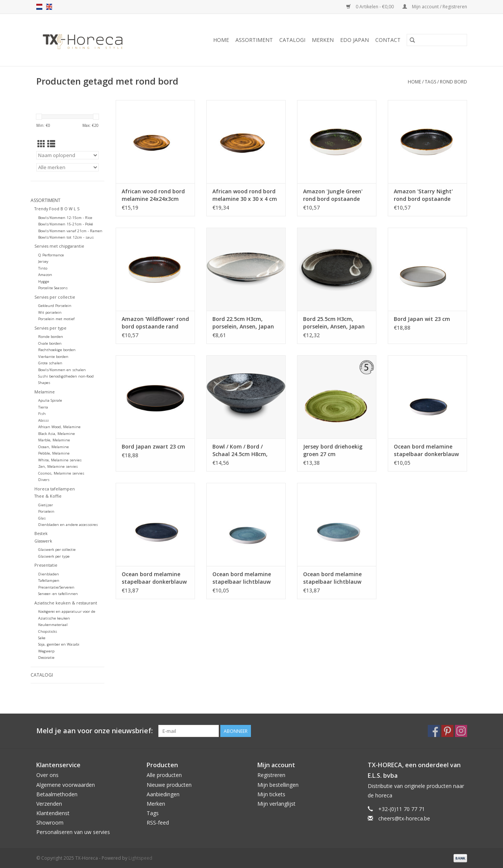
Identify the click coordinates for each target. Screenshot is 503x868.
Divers (44, 480)
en (49, 7)
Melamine (45, 392)
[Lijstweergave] (51, 144)
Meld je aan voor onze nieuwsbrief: (94, 731)
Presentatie (46, 565)
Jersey (43, 261)
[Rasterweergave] (41, 144)
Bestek (41, 533)
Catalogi (292, 40)
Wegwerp (46, 651)
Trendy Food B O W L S (57, 209)
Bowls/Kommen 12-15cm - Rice (65, 218)
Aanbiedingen (163, 794)
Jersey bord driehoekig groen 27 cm (333, 450)
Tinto (43, 268)
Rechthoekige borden (57, 350)
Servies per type (50, 328)
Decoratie (46, 658)
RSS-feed (158, 823)
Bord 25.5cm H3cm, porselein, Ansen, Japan (334, 323)
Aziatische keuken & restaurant (66, 603)
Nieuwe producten (169, 785)
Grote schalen (50, 363)
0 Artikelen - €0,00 (371, 7)
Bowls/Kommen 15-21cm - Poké (66, 224)
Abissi (43, 420)
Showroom (50, 823)
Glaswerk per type (54, 556)
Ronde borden (51, 337)
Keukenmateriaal (53, 625)
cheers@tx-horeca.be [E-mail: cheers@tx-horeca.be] (404, 818)
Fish (42, 414)
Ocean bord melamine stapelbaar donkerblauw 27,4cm (154, 578)
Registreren (271, 775)
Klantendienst (53, 813)
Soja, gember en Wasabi (59, 644)
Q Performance (51, 255)
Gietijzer (46, 505)
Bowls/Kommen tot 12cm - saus (66, 237)
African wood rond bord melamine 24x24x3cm (153, 195)
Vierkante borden (53, 357)
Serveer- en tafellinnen (58, 594)
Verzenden (49, 804)
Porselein (46, 511)
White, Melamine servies (60, 460)
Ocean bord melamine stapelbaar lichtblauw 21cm (242, 578)
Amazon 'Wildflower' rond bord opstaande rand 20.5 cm (155, 323)
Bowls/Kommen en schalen (62, 370)
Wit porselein (50, 312)
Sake (42, 638)
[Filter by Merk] (67, 167)
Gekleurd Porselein (55, 306)
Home (221, 40)
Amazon (45, 275)
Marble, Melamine (54, 440)
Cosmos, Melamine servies (61, 473)
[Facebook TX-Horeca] (434, 731)
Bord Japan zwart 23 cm (153, 446)
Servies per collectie (55, 297)
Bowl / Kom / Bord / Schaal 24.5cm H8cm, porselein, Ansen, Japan (243, 450)
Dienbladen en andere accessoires (68, 525)
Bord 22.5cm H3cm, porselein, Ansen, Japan (243, 323)
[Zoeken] (437, 40)
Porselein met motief (56, 319)
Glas (42, 518)
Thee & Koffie (48, 496)
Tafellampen (49, 580)
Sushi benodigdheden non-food (66, 376)
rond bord (453, 82)
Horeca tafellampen (55, 489)
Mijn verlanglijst (276, 804)
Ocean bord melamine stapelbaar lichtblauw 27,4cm (332, 578)
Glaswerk (43, 541)
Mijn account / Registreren (435, 7)
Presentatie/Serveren (56, 587)
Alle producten (164, 775)
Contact (388, 40)
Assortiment (254, 40)
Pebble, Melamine (54, 453)
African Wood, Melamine (59, 427)
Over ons (47, 775)
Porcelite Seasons (53, 288)
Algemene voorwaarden (66, 785)
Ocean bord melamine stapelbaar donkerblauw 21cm (426, 450)
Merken (323, 40)
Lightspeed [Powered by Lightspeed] (140, 858)
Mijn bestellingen (278, 785)
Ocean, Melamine (53, 447)
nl (39, 7)
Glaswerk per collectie (57, 550)
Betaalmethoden (57, 794)
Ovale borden (50, 343)
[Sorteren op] (67, 155)
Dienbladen (49, 574)
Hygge (44, 281)
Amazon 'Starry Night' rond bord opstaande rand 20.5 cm (423, 195)
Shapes (44, 383)
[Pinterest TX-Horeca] (447, 731)
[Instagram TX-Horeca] (461, 731)
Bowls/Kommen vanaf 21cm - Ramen (70, 231)
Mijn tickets (271, 794)
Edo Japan (354, 40)
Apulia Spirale (50, 400)
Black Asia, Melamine (56, 434)
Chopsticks (48, 631)
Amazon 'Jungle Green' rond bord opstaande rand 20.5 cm (333, 195)
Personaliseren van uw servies (73, 832)
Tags (430, 82)
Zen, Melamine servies (58, 466)
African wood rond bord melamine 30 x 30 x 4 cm (245, 195)
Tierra (43, 407)
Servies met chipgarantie (59, 246)
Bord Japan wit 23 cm (422, 319)
